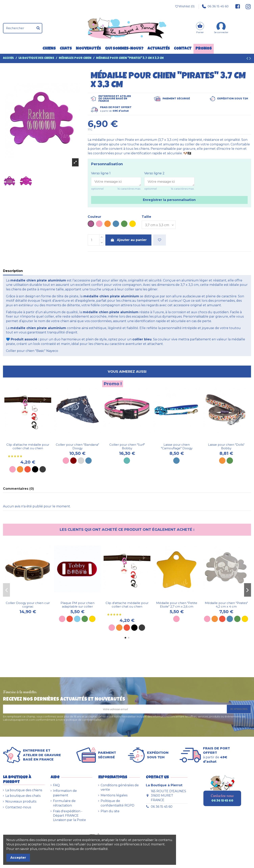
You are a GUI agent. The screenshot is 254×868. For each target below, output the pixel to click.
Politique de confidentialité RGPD (117, 803)
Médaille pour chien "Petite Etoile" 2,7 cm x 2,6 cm (177, 605)
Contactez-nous (18, 807)
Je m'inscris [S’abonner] (239, 709)
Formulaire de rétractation (64, 803)
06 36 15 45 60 (215, 6)
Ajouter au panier (128, 240)
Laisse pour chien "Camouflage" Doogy (177, 446)
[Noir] (35, 469)
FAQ (56, 785)
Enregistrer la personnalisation (169, 200)
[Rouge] (28, 469)
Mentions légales (114, 795)
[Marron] (73, 461)
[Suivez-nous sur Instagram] (247, 6)
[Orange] (20, 469)
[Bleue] (176, 461)
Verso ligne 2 (154, 173)
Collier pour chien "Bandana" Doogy (77, 446)
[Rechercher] (38, 28)
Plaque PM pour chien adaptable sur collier (77, 605)
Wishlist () (185, 6)
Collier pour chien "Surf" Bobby (127, 446)
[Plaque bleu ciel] (77, 619)
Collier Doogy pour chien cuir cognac (28, 605)
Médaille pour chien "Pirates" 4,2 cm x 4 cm (226, 605)
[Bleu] (89, 461)
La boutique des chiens (24, 790)
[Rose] (13, 469)
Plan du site (110, 811)
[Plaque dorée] (92, 619)
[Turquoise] (127, 461)
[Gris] (81, 461)
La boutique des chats (23, 796)
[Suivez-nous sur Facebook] (238, 6)
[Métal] (43, 469)
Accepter (18, 858)
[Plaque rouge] (70, 619)
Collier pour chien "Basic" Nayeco (32, 351)
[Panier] (200, 28)
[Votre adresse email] (115, 709)
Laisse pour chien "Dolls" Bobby (226, 446)
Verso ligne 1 (101, 173)
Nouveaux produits (21, 801)
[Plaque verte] (85, 619)
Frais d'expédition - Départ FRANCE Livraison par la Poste (69, 816)
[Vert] (230, 461)
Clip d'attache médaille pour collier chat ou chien (28, 446)
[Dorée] (245, 619)
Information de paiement (65, 793)
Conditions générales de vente (120, 787)
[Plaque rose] (62, 619)
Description (13, 271)
